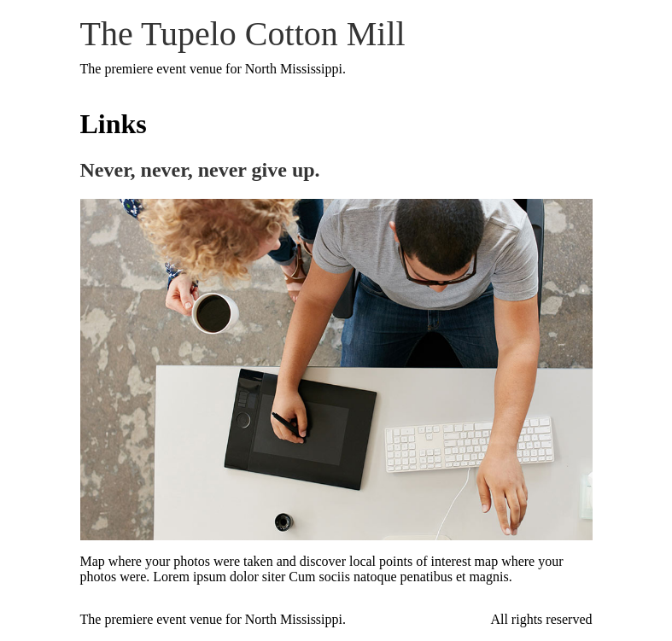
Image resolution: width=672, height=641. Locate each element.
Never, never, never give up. (200, 170)
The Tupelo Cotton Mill (243, 34)
